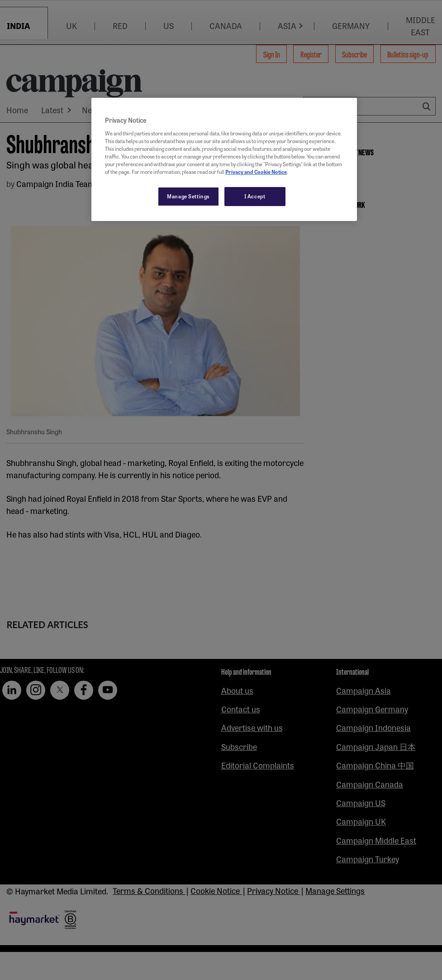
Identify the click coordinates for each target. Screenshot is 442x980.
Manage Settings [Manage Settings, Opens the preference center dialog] (188, 196)
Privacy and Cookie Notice (256, 172)
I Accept (255, 196)
